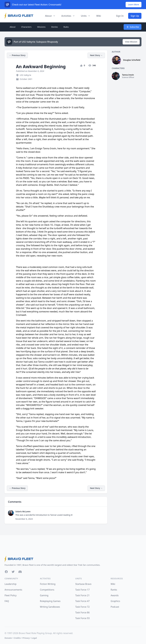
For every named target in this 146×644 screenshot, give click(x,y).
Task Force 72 (82, 607)
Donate (8, 638)
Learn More (134, 4)
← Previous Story (17, 55)
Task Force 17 (82, 590)
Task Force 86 (82, 612)
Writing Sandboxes (50, 607)
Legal (34, 638)
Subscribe (133, 27)
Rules (66, 27)
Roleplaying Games (50, 601)
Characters (26, 27)
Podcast (115, 607)
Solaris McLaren (23, 511)
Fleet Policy (11, 595)
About (13, 27)
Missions (41, 27)
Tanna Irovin (128, 75)
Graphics (115, 601)
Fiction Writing (48, 584)
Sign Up (135, 16)
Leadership (10, 584)
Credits (17, 638)
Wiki (99, 16)
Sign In (120, 16)
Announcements (13, 590)
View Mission (131, 42)
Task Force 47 (82, 601)
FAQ (7, 601)
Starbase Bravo (83, 584)
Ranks (114, 590)
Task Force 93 (82, 618)
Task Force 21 (82, 595)
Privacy (26, 638)
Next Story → (96, 55)
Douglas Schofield (132, 60)
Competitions (47, 590)
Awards (115, 595)
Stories (54, 27)
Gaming (44, 595)
